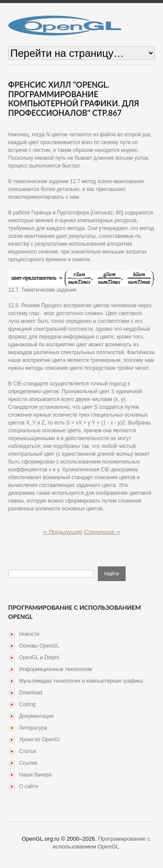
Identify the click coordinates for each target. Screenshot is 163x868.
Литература (33, 728)
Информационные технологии (56, 669)
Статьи (28, 751)
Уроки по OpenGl (40, 740)
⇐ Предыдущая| (63, 532)
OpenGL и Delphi (39, 658)
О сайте (29, 786)
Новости (29, 634)
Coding (27, 704)
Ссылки (28, 763)
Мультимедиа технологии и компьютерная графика (81, 681)
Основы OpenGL (39, 646)
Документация (37, 716)
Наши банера (35, 775)
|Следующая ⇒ (102, 532)
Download (31, 693)
